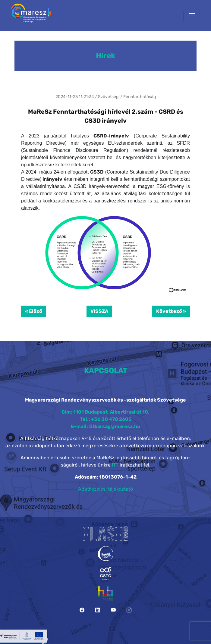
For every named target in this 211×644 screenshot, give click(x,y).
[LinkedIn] (98, 610)
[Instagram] (129, 610)
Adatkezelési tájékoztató (105, 489)
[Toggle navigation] (192, 16)
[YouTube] (113, 610)
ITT (115, 465)
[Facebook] (82, 610)
